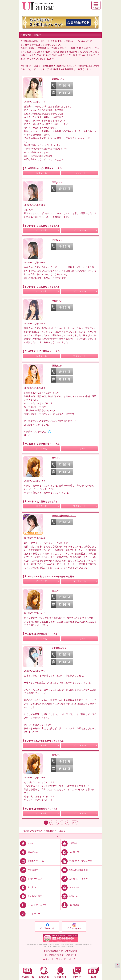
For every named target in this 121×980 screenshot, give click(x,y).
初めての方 (29, 852)
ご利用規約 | (71, 951)
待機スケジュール (32, 861)
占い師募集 (70, 905)
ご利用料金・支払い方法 (76, 861)
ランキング (70, 887)
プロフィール (79, 173)
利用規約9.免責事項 (64, 69)
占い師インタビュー (74, 879)
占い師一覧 (70, 852)
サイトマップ (30, 914)
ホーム (27, 843)
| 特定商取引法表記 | (55, 955)
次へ (74, 823)
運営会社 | (71, 955)
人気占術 (28, 887)
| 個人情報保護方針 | (54, 951)
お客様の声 (29, 870)
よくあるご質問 (31, 896)
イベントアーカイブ (33, 905)
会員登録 (69, 843)
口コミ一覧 (42, 173)
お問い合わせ (71, 896)
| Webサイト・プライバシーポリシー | (61, 959)
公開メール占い (31, 879)
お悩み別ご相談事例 (74, 870)
